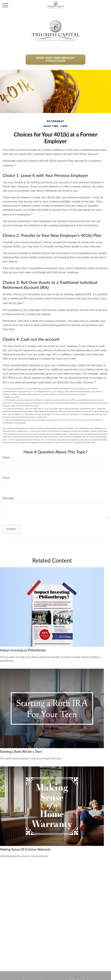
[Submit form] (12, 529)
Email (6, 478)
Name (6, 457)
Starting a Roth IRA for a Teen (21, 752)
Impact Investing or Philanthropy (23, 650)
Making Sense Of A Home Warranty (25, 849)
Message (8, 498)
